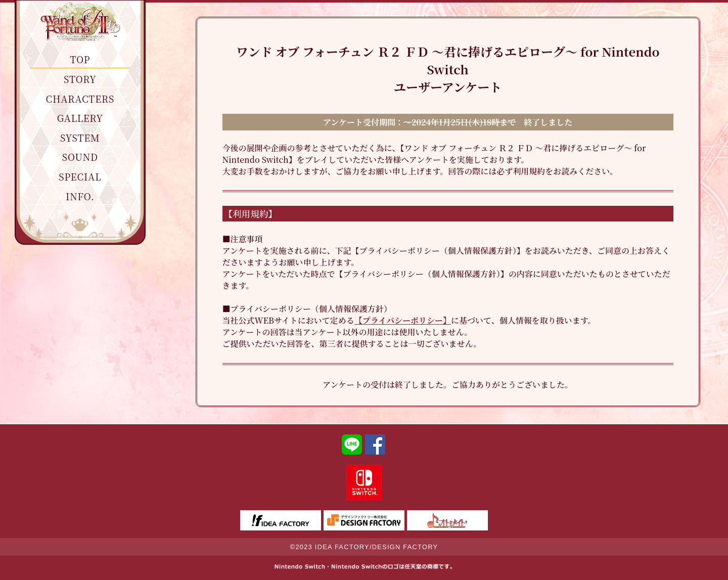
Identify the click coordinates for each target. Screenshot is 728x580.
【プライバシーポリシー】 (403, 320)
